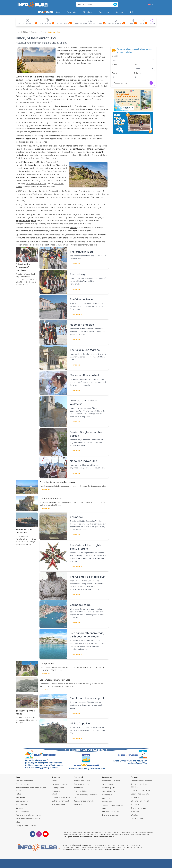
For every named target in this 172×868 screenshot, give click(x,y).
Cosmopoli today (81, 607)
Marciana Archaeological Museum (31, 85)
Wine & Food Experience (112, 793)
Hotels (18, 796)
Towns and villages (81, 786)
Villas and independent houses (28, 820)
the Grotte (93, 157)
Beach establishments (140, 796)
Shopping (135, 806)
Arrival (115, 66)
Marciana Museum (97, 151)
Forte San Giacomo (92, 206)
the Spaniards (34, 206)
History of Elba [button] (55, 34)
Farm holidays (22, 806)
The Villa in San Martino (85, 352)
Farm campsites (22, 813)
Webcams (78, 806)
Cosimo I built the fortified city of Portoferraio (69, 193)
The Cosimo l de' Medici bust (88, 578)
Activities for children (110, 813)
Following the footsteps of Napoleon (23, 269)
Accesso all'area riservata (114, 851)
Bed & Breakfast (22, 803)
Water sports (107, 786)
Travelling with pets (139, 810)
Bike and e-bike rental (140, 803)
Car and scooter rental (61, 799)
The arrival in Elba (81, 253)
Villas (18, 824)
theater (73, 229)
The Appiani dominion (51, 500)
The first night (79, 276)
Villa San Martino (76, 239)
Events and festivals (110, 817)
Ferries (55, 782)
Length (137, 66)
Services (113, 13)
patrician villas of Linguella (75, 157)
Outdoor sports (108, 789)
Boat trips (106, 800)
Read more (77, 266)
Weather (134, 817)
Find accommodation (24, 782)
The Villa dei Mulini (82, 301)
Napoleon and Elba (82, 326)
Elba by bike (107, 803)
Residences (20, 799)
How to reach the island (62, 786)
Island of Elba (22, 34)
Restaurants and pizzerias (142, 782)
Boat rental (135, 799)
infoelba (66, 851)
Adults (114, 75)
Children (137, 75)
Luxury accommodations (26, 827)
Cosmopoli (76, 519)
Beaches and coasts (82, 782)
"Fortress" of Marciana (36, 185)
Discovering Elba (37, 34)
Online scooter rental (60, 803)
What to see (78, 789)
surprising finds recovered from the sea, (51, 154)
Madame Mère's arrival (84, 377)
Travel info (65, 13)
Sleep (52, 13)
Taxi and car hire (59, 806)
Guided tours (107, 796)
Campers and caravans (141, 792)
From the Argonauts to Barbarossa (58, 484)
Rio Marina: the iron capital (87, 700)
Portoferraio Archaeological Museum (67, 151)
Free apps (135, 813)
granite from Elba (51, 167)
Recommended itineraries (84, 803)
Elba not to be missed (111, 782)
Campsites (20, 810)
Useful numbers (137, 820)
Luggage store (58, 789)
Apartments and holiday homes (29, 817)
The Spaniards (47, 665)
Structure (116, 58)
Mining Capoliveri (81, 725)
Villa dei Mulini (95, 239)
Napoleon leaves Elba (84, 463)
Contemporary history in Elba (55, 682)
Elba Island (81, 13)
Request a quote (133, 85)
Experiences (98, 13)
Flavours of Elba (80, 793)
